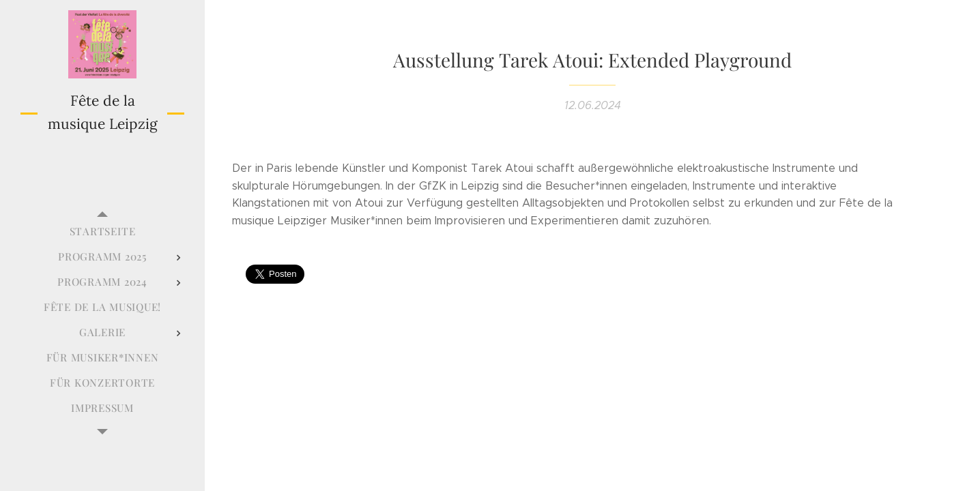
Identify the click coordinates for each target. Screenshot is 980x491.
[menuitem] (102, 232)
